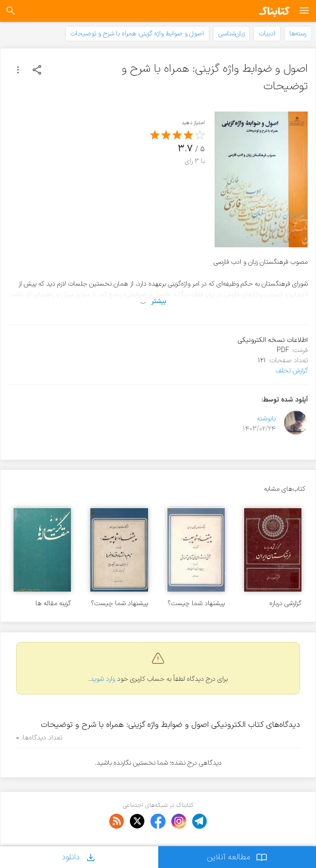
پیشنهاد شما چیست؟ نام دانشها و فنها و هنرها (119, 603)
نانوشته (266, 419)
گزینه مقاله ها (53, 603)
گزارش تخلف (292, 371)
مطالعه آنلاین (237, 857)
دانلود (79, 857)
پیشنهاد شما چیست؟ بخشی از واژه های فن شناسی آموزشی (196, 603)
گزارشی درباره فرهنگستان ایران (281, 603)
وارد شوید (103, 679)
